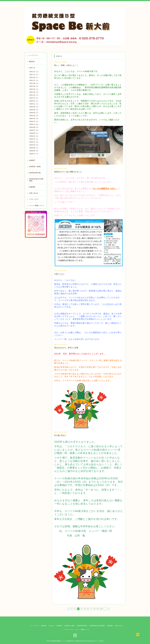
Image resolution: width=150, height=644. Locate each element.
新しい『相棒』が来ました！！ (66, 65)
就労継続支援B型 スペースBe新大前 (62, 641)
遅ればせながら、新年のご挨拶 (66, 348)
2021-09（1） (34, 77)
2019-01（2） (34, 136)
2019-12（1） (34, 121)
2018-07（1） (34, 154)
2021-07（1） (34, 80)
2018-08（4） (34, 151)
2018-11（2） (34, 142)
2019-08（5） (34, 127)
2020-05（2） (34, 113)
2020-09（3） (34, 107)
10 (101, 609)
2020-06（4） (34, 110)
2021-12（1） (34, 72)
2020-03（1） (34, 116)
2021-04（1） (34, 89)
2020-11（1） (34, 104)
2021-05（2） (34, 86)
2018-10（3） (34, 145)
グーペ (97, 641)
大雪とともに (59, 274)
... (105, 609)
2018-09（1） (34, 148)
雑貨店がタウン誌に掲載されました (68, 172)
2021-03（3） (34, 92)
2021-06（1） (34, 83)
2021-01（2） (34, 98)
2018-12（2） (34, 139)
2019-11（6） (34, 124)
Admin (102, 641)
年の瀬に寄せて (60, 435)
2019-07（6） (34, 130)
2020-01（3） (34, 118)
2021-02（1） (34, 95)
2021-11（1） (34, 75)
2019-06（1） (34, 133)
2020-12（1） (34, 101)
